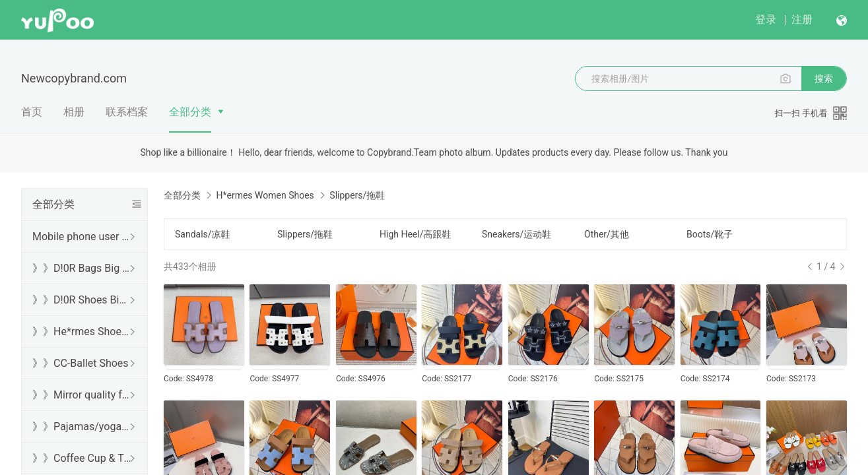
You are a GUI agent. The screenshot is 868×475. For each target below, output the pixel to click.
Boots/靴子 (710, 234)
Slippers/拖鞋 (305, 234)
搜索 (824, 79)
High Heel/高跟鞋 (415, 234)
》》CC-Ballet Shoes (81, 363)
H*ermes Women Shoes (265, 195)
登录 (766, 19)
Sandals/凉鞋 (203, 234)
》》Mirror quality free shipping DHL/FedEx (82, 395)
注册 (802, 19)
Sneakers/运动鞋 (517, 234)
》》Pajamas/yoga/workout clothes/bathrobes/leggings (82, 427)
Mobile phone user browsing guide (82, 237)
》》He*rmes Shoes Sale (82, 332)
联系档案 (127, 112)
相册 (74, 112)
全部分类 (190, 112)
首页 (32, 112)
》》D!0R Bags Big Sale (82, 268)
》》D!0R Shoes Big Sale (82, 300)
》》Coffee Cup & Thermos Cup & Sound (82, 458)
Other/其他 (607, 234)
